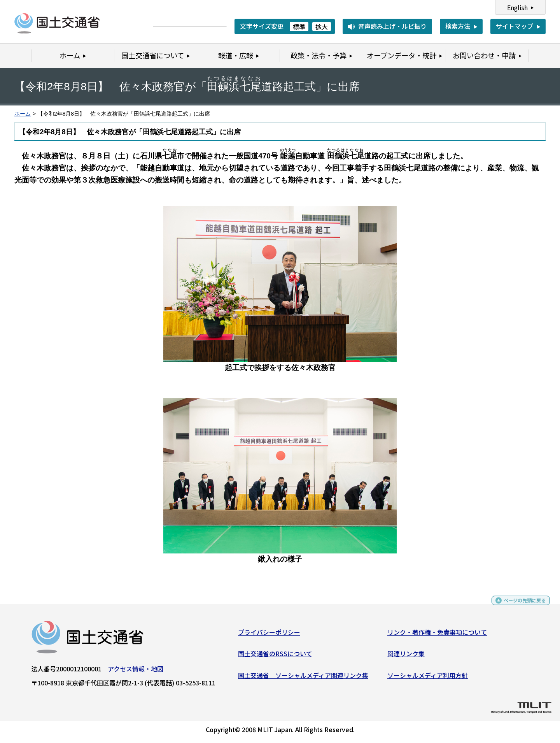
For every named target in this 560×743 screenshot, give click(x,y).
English (517, 7)
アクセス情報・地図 (136, 671)
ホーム (23, 114)
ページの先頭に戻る (518, 607)
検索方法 (458, 26)
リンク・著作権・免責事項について (437, 635)
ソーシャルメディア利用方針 (428, 678)
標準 (299, 26)
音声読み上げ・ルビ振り (392, 26)
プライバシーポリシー (269, 635)
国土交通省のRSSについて (275, 657)
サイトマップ (514, 26)
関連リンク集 (406, 657)
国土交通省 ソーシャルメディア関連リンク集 (303, 678)
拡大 (322, 26)
